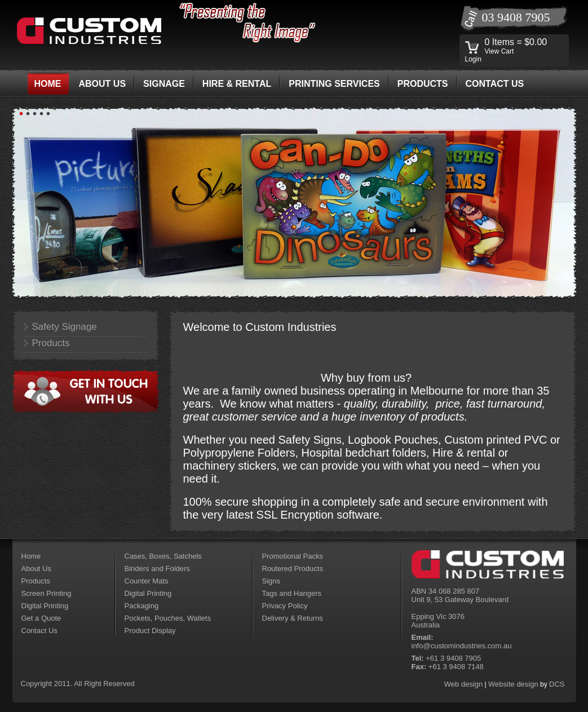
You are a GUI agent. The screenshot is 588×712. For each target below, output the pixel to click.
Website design (513, 684)
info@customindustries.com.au (462, 646)
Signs (271, 581)
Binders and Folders (157, 569)
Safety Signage (65, 327)
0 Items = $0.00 (516, 42)
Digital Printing (45, 606)
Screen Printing (47, 593)
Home (31, 556)
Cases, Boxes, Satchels (163, 556)
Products (51, 343)
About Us (36, 569)
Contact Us (39, 631)
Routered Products (293, 569)
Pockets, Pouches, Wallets (168, 618)
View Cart (499, 51)
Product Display (150, 631)
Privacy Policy (285, 606)
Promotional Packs (293, 556)
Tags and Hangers (292, 593)
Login (473, 59)
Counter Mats (147, 581)
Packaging (142, 606)
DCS (557, 684)
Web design (463, 684)
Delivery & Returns (293, 618)
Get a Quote (41, 618)
